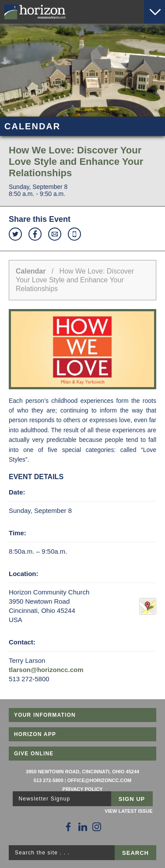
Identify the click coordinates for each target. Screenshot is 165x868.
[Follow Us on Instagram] (97, 827)
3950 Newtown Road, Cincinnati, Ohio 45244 (82, 772)
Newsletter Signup (45, 799)
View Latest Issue (128, 811)
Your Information (45, 715)
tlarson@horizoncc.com (46, 670)
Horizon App (35, 734)
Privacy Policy (83, 789)
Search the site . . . (42, 853)
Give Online (34, 754)
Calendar (31, 271)
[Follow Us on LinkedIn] (83, 827)
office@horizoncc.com (99, 780)
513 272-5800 (49, 780)
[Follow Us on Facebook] (68, 827)
